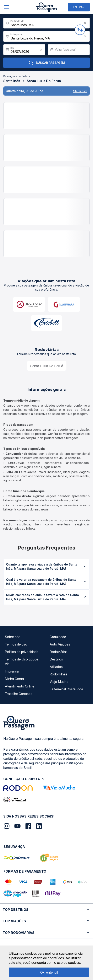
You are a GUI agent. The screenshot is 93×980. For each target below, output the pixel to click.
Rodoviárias (59, 652)
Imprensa (12, 671)
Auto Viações (60, 644)
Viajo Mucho (59, 682)
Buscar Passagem (47, 63)
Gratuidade (58, 637)
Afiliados (56, 667)
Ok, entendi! (49, 972)
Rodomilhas (58, 674)
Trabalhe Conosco (19, 694)
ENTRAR (79, 7)
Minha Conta (14, 679)
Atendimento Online (20, 686)
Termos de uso (16, 644)
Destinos (56, 659)
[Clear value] (41, 50)
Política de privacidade (22, 652)
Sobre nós (13, 637)
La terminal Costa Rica (66, 689)
